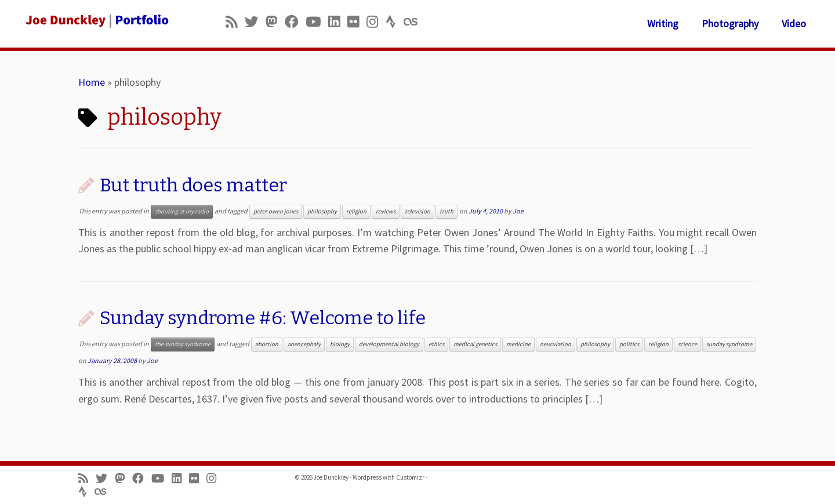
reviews (386, 211)
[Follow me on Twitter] (255, 22)
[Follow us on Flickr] (357, 22)
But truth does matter (193, 185)
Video (794, 23)
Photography (730, 23)
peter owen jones (276, 211)
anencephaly (304, 344)
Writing (663, 23)
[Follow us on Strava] (395, 22)
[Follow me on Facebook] (295, 22)
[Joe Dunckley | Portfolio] (96, 20)
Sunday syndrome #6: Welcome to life (263, 318)
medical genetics (475, 344)
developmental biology (389, 344)
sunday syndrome (729, 344)
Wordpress (367, 477)
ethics (436, 344)
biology (340, 344)
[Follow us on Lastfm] (414, 22)
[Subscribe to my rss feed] (235, 22)
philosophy (322, 211)
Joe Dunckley (331, 477)
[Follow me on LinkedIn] (338, 22)
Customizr (410, 477)
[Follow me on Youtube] (317, 22)
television (418, 211)
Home (92, 82)
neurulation (556, 344)
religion (356, 211)
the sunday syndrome (183, 344)
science (687, 344)
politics (629, 344)
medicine (518, 344)
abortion (267, 344)
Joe (518, 211)
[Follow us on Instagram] (376, 22)
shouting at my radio (182, 211)
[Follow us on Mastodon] (275, 22)
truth (446, 211)
